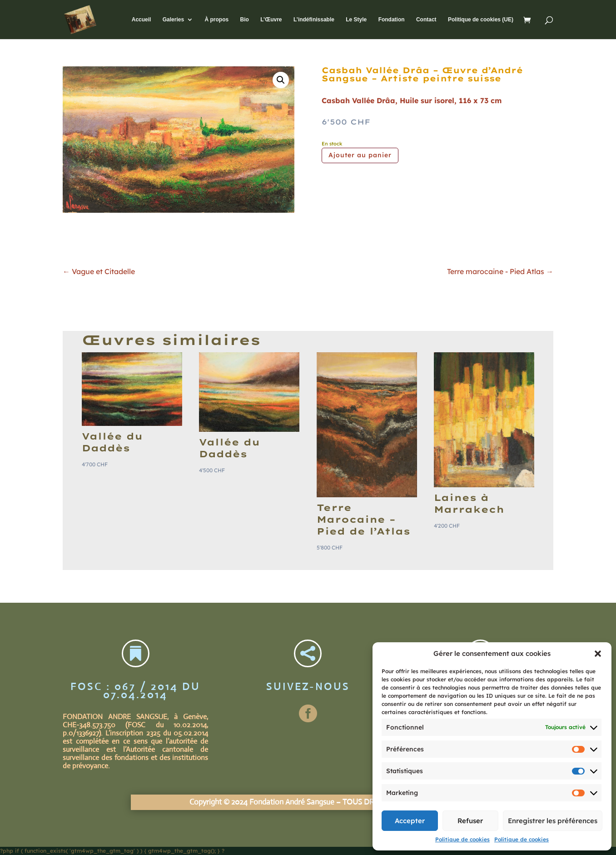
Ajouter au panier (360, 155)
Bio (244, 20)
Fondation (392, 20)
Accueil (142, 20)
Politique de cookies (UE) (481, 20)
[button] (598, 654)
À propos (216, 20)
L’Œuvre (271, 20)
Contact (426, 20)
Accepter (410, 821)
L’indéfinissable (314, 20)
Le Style (356, 20)
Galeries (173, 20)
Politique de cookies (462, 839)
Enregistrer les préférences (553, 821)
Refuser (470, 821)
